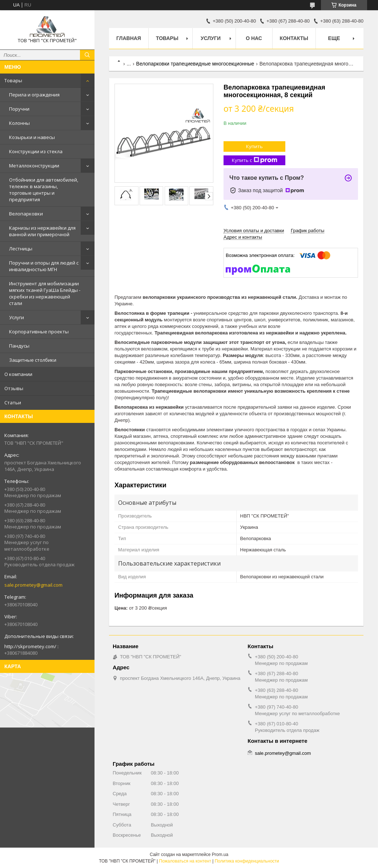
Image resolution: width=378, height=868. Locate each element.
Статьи (13, 403)
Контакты (294, 38)
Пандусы (19, 346)
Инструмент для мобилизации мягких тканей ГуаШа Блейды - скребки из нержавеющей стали (45, 293)
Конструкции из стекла (36, 151)
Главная (129, 38)
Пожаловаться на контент (185, 861)
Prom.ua (220, 855)
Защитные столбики (33, 360)
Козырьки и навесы (32, 137)
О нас (254, 38)
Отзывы (14, 388)
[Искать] (87, 55)
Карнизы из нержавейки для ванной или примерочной (42, 231)
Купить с (255, 160)
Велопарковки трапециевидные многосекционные (195, 64)
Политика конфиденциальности (247, 861)
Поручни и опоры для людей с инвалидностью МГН (44, 266)
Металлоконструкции (34, 166)
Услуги (17, 317)
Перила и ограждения (34, 95)
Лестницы (21, 249)
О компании (18, 374)
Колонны (19, 123)
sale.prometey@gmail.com (33, 585)
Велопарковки (26, 214)
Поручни (19, 109)
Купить (254, 146)
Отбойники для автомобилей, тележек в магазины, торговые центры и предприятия (44, 190)
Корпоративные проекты (39, 332)
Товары (13, 80)
